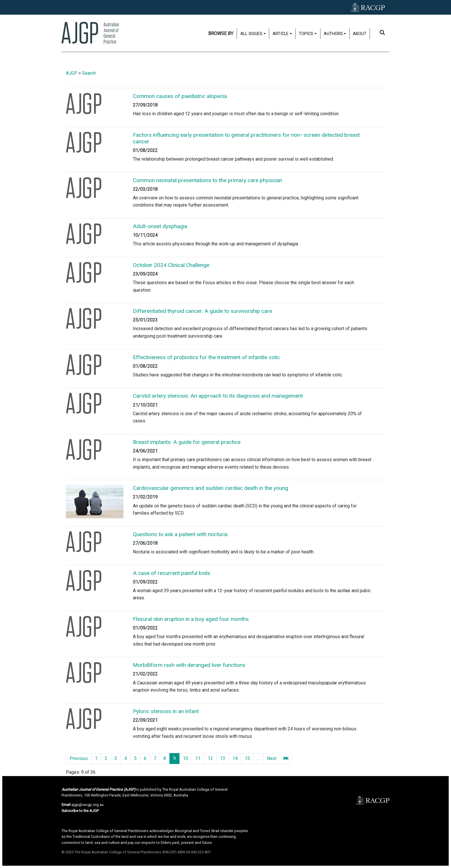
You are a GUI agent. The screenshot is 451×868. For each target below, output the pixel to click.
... (258, 758)
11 (198, 758)
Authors (333, 34)
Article (281, 34)
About (360, 34)
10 (186, 758)
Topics (306, 34)
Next (272, 758)
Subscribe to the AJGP (80, 811)
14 (235, 758)
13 (223, 758)
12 (210, 758)
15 (247, 758)
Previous (79, 758)
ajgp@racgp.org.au (87, 805)
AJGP (72, 73)
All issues (251, 34)
